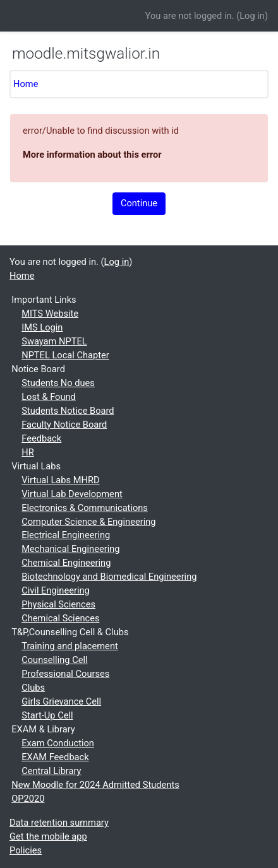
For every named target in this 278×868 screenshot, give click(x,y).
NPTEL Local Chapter (65, 355)
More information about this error (92, 155)
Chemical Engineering (66, 563)
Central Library (51, 771)
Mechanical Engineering (70, 549)
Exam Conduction (58, 743)
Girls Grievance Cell (61, 701)
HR (27, 452)
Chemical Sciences (60, 618)
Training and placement (70, 646)
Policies (26, 850)
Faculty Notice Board (64, 425)
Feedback (41, 438)
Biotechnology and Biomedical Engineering (109, 577)
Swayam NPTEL (54, 341)
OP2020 (28, 799)
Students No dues (58, 383)
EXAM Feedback (55, 757)
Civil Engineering (56, 590)
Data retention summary (59, 823)
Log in (252, 16)
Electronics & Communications (85, 508)
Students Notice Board (68, 411)
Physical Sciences (58, 604)
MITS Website (50, 314)
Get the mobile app (48, 836)
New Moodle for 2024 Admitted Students (95, 785)
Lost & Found (49, 397)
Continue (139, 203)
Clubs (33, 688)
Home (26, 84)
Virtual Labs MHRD (60, 480)
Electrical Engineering (66, 535)
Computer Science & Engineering (88, 522)
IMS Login (42, 327)
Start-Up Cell (47, 715)
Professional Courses (65, 674)
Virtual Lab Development (72, 494)
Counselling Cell (54, 660)
